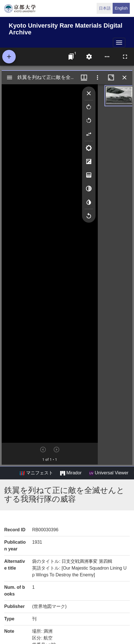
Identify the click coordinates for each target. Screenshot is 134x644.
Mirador (71, 473)
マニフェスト (36, 473)
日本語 (105, 8)
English (121, 8)
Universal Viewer (109, 473)
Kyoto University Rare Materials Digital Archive (66, 28)
